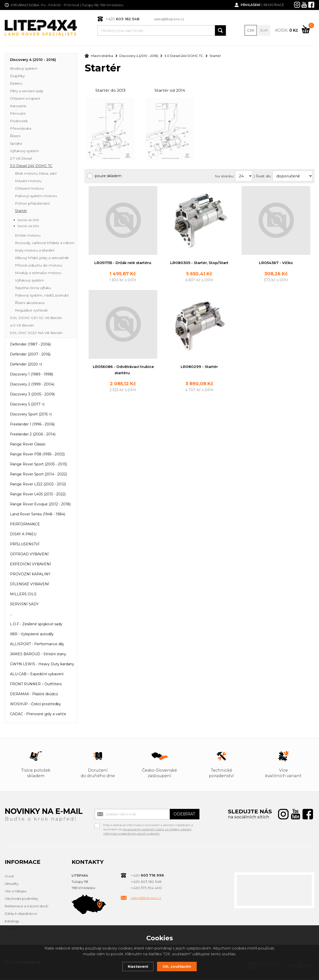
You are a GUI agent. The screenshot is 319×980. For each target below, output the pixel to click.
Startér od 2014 (170, 91)
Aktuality (12, 884)
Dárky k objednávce (21, 914)
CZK (251, 30)
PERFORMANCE (25, 525)
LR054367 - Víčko (276, 264)
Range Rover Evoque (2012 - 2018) (40, 505)
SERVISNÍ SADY (24, 605)
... (11, 615)
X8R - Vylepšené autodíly (32, 635)
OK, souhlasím (177, 966)
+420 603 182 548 (146, 882)
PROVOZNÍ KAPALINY (30, 575)
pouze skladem (108, 177)
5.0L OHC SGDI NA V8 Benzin (36, 333)
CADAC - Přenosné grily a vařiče (38, 714)
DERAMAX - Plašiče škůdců (34, 694)
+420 (122, 19)
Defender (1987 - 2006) (30, 345)
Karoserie (18, 106)
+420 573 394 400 (146, 888)
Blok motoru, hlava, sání (36, 174)
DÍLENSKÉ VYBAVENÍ (30, 585)
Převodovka (21, 129)
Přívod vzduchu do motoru (39, 266)
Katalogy (12, 922)
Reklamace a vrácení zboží (26, 907)
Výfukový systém (24, 151)
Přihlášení (250, 5)
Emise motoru (28, 236)
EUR (264, 30)
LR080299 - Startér (199, 368)
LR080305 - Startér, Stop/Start (199, 264)
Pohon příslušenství (32, 204)
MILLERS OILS (23, 595)
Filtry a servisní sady (27, 91)
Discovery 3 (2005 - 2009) (32, 395)
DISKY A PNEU (23, 535)
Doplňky (17, 76)
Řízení (15, 136)
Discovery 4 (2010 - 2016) (33, 60)
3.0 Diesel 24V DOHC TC (31, 166)
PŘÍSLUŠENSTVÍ (25, 545)
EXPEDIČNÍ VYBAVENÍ (30, 565)
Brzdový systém (24, 69)
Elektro (16, 84)
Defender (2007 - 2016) (30, 355)
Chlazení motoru (29, 189)
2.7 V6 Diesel (21, 159)
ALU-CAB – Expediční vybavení (37, 674)
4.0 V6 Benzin (22, 326)
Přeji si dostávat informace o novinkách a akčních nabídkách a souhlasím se (148, 826)
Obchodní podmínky (21, 899)
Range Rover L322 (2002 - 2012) (38, 485)
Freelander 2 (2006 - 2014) (33, 435)
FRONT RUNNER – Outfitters (36, 684)
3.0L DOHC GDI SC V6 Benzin (36, 318)
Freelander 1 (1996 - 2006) (32, 425)
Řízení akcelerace (30, 303)
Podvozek (19, 121)
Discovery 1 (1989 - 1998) (32, 375)
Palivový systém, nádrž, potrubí (42, 296)
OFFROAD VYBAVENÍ (29, 555)
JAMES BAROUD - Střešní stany (38, 654)
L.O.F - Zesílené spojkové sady (36, 625)
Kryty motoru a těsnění (35, 251)
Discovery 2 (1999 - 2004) (32, 385)
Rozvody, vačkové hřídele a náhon (45, 243)
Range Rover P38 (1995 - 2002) (37, 455)
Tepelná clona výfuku (33, 288)
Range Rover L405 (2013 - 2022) (38, 495)
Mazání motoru (28, 181)
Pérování (18, 114)
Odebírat (184, 815)
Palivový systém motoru (36, 196)
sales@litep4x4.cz (169, 19)
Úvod (9, 877)
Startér (21, 211)
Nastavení (138, 966)
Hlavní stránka (99, 56)
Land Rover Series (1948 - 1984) (38, 515)
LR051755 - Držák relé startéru (123, 264)
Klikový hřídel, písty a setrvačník (42, 258)
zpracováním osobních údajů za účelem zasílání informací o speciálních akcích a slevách (148, 832)
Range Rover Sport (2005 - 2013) (38, 465)
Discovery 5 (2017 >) (27, 405)
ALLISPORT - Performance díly (37, 645)
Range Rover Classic (28, 445)
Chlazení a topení (25, 99)
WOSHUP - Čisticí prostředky (35, 704)
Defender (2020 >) (26, 365)
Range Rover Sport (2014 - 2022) (38, 475)
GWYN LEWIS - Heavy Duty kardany (42, 664)
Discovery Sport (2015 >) (31, 415)
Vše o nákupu (16, 892)
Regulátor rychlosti (31, 311)
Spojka (16, 144)
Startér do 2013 (110, 91)
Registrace (274, 5)
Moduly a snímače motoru (38, 273)
